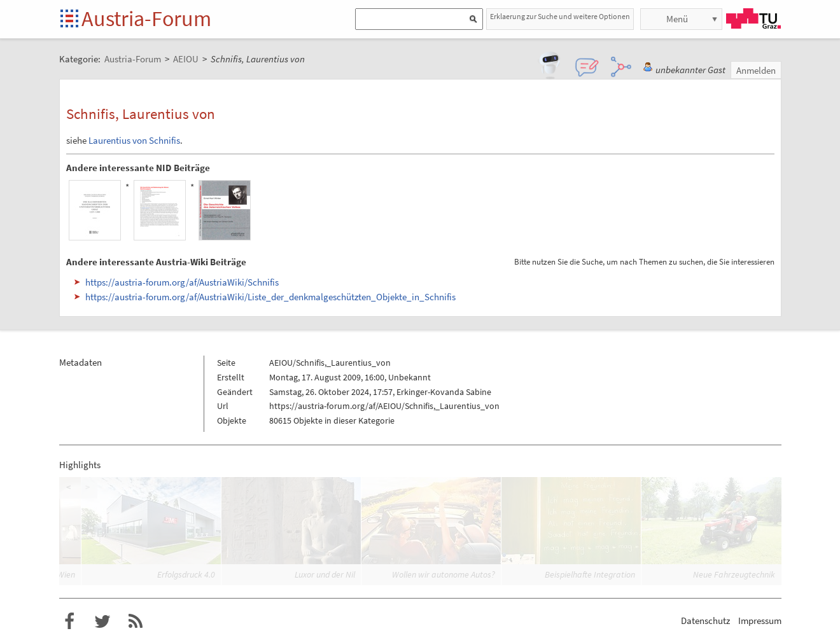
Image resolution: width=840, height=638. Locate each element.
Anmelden (756, 70)
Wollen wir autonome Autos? (444, 574)
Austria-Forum (146, 18)
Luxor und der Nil (325, 574)
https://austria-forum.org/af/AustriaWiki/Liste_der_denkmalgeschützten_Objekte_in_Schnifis (270, 297)
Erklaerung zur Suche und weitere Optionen (560, 16)
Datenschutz (705, 621)
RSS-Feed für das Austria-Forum (136, 621)
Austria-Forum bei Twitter (102, 621)
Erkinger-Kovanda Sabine (444, 392)
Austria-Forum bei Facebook (69, 621)
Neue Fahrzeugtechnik (734, 574)
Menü (677, 19)
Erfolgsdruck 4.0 (186, 574)
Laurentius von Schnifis (134, 140)
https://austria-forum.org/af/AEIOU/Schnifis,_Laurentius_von (384, 406)
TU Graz (753, 18)
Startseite (70, 19)
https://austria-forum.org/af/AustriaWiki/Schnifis (182, 282)
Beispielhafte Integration (590, 574)
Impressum (760, 621)
